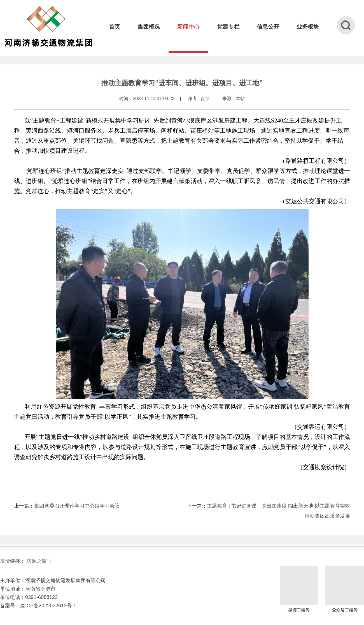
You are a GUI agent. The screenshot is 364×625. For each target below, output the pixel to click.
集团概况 (149, 27)
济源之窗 (37, 561)
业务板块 (308, 27)
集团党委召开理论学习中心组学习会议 (77, 506)
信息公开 (268, 27)
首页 (115, 27)
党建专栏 (228, 27)
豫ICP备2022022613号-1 (48, 606)
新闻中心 (188, 27)
